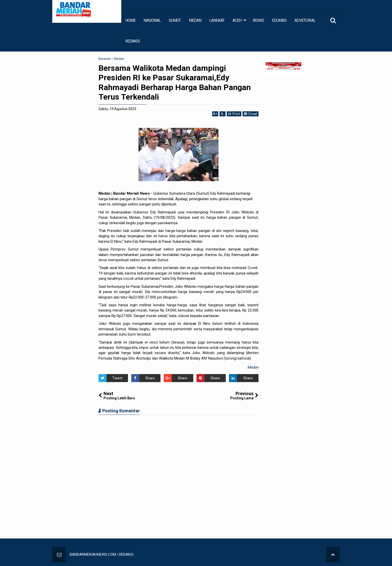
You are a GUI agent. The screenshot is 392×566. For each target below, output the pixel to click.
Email (250, 114)
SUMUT (175, 20)
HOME (130, 20)
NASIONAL (152, 20)
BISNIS (258, 20)
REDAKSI (132, 41)
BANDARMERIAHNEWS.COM (93, 554)
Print (234, 114)
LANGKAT (217, 20)
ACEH (237, 20)
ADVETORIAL (305, 20)
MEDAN (195, 20)
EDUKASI (279, 20)
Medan (253, 367)
